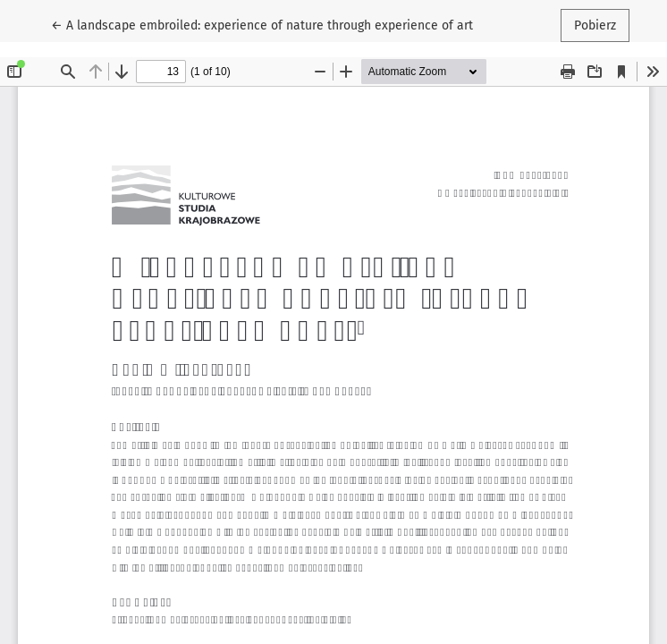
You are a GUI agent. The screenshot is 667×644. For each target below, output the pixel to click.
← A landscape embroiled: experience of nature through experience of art (262, 24)
